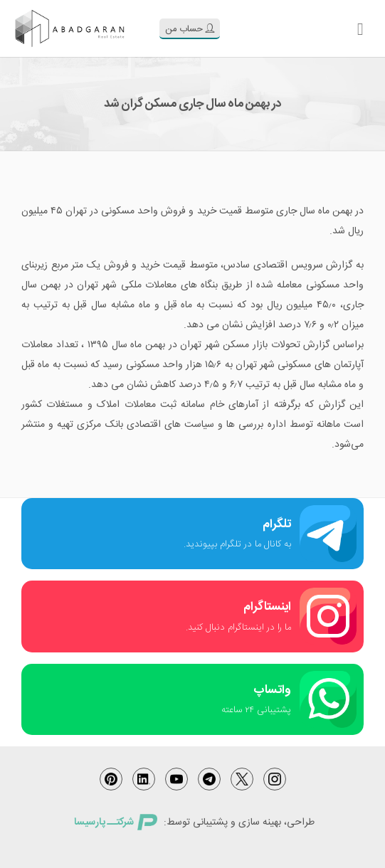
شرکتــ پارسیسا (115, 822)
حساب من (190, 29)
